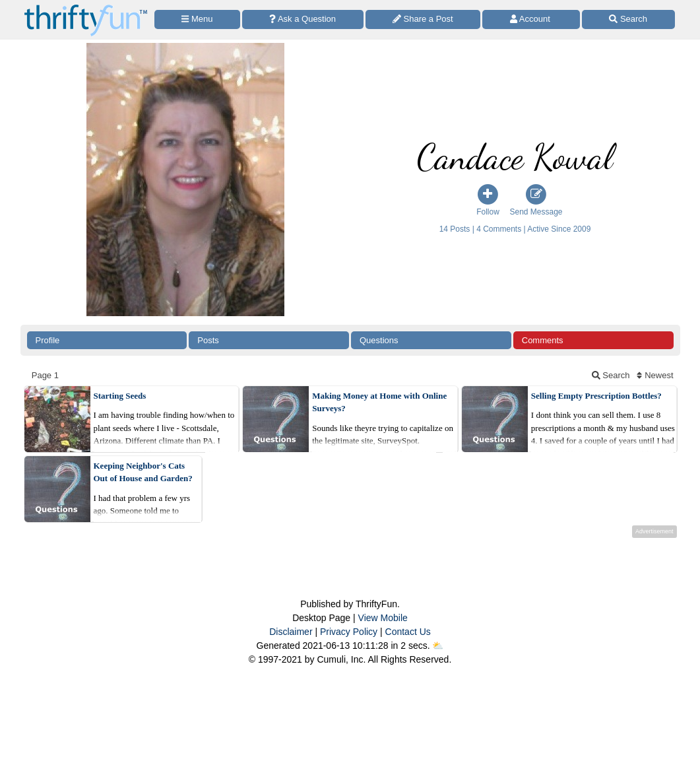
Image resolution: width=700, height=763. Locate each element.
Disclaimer (291, 632)
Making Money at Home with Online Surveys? (379, 402)
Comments (543, 340)
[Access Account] (531, 19)
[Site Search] (628, 19)
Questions (379, 340)
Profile (48, 340)
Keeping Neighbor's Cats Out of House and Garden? (143, 472)
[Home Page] (86, 8)
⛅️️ (438, 646)
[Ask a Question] (303, 19)
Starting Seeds (120, 396)
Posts (208, 340)
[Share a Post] (423, 19)
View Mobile (383, 618)
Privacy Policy (349, 632)
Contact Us (408, 632)
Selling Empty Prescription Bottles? (596, 396)
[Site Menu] (197, 19)
